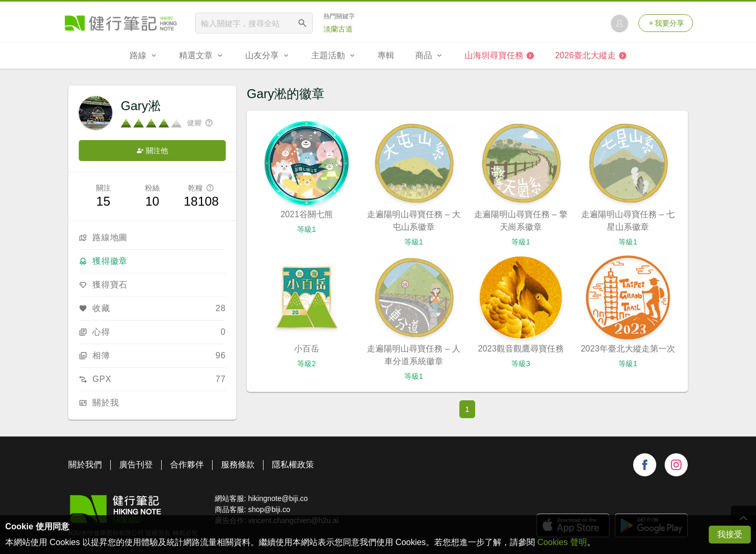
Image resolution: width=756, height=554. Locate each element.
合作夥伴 (187, 465)
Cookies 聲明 (562, 542)
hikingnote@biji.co (278, 498)
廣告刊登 (136, 465)
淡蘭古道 (338, 29)
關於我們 (85, 465)
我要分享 (666, 23)
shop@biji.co (269, 509)
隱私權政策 (293, 465)
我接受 (730, 534)
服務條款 (238, 465)
